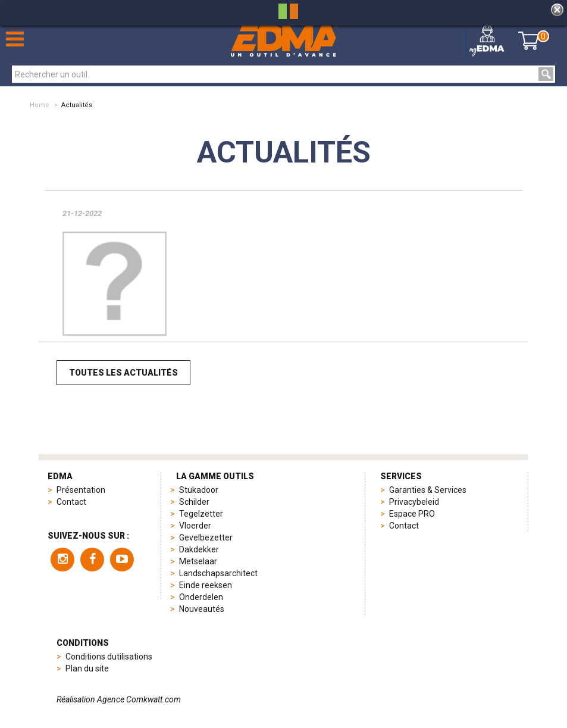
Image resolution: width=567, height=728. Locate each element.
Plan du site (87, 668)
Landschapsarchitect (218, 573)
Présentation (81, 490)
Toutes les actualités (123, 373)
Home (40, 105)
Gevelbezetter (206, 538)
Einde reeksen (206, 585)
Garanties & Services (428, 490)
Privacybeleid (414, 502)
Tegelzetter (201, 514)
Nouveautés (202, 609)
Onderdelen (201, 597)
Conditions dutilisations (109, 657)
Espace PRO (412, 514)
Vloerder (195, 526)
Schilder (194, 502)
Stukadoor (199, 490)
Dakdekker (199, 549)
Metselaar (198, 561)
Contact (71, 502)
